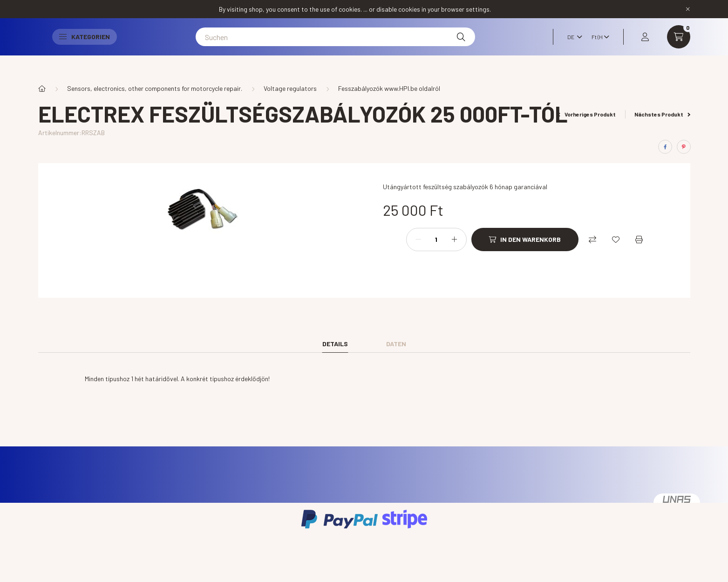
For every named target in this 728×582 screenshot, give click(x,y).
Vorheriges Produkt (587, 114)
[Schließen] (688, 9)
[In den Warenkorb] (525, 240)
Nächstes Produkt (662, 114)
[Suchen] (363, 46)
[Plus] (455, 240)
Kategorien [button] (140, 46)
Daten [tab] (396, 344)
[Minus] (418, 240)
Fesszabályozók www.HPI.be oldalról (389, 88)
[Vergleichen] (592, 240)
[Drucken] (639, 240)
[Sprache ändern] (572, 46)
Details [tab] (335, 344)
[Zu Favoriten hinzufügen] (616, 240)
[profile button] (645, 46)
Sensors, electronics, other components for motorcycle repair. (155, 88)
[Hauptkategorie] (42, 89)
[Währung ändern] (598, 46)
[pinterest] (684, 147)
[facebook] (665, 147)
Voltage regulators (290, 88)
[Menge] (436, 240)
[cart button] (679, 46)
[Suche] (489, 46)
